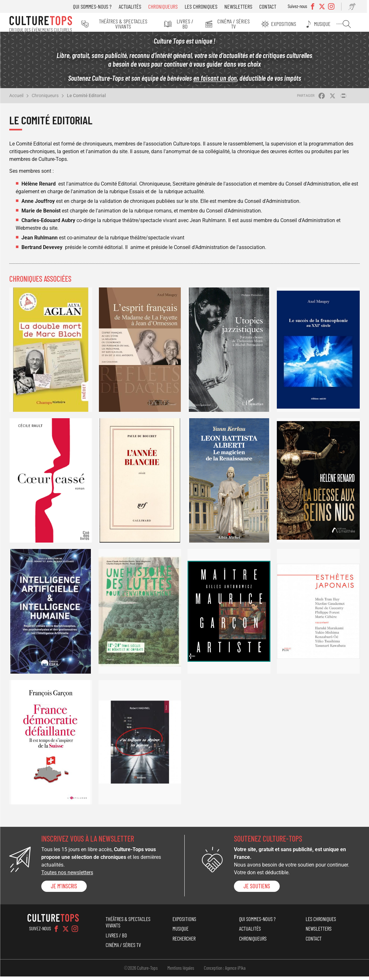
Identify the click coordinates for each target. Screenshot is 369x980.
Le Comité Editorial (86, 99)
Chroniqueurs (167, 6)
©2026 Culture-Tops (141, 971)
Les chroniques (205, 6)
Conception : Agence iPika (225, 971)
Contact (272, 6)
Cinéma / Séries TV (240, 24)
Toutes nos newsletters (67, 876)
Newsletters (242, 6)
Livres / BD (191, 24)
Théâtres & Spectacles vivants (130, 24)
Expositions (289, 24)
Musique (327, 24)
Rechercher (349, 24)
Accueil (16, 99)
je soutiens (257, 890)
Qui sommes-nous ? (96, 6)
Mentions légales (181, 971)
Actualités (134, 6)
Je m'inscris (64, 890)
